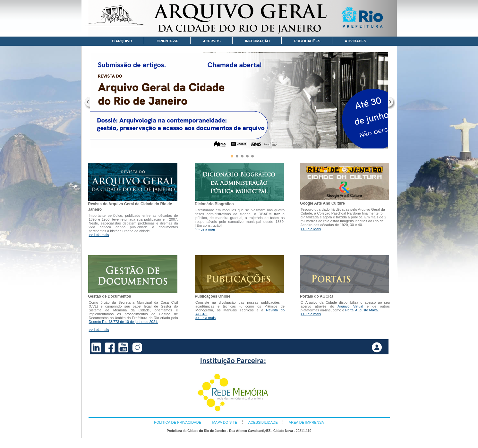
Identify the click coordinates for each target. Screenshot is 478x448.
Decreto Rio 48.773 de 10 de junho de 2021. (124, 322)
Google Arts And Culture (322, 203)
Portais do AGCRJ (317, 296)
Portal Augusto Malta (362, 310)
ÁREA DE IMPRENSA (306, 422)
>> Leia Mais (311, 229)
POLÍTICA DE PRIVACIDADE (178, 422)
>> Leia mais (99, 235)
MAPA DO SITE (225, 422)
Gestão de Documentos (110, 296)
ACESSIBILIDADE (263, 422)
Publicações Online (213, 296)
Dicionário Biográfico (214, 204)
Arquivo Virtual (350, 306)
